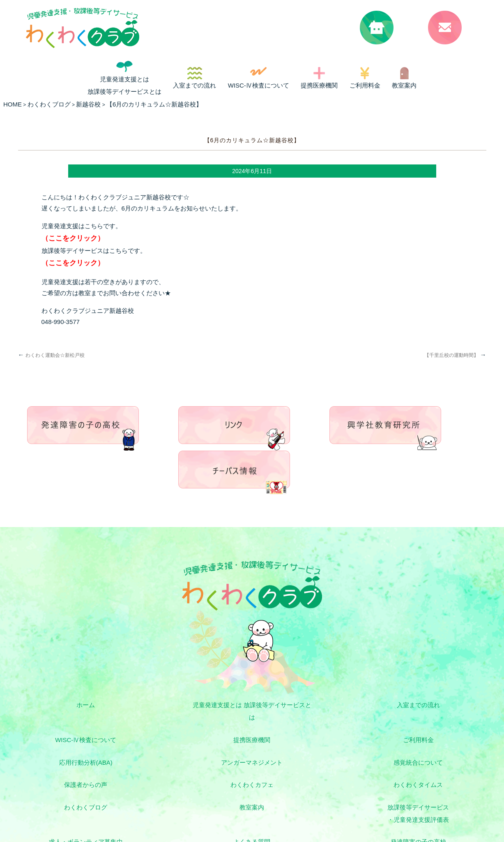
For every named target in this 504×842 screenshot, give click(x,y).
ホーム (79, 660)
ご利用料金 (365, 85)
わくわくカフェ (310, 715)
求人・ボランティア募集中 (424, 737)
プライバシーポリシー (424, 792)
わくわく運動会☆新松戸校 (51, 355)
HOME (13, 104)
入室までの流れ (194, 85)
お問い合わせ (252, 792)
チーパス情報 (424, 770)
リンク (79, 792)
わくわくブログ (79, 737)
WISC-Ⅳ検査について (259, 85)
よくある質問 (80, 770)
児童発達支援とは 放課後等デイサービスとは (124, 85)
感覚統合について (80, 715)
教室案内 (404, 85)
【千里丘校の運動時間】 (455, 355)
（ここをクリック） (73, 238)
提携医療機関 (319, 85)
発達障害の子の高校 (194, 770)
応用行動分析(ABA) (309, 694)
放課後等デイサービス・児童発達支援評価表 (309, 743)
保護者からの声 (194, 715)
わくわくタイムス (424, 715)
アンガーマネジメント (424, 694)
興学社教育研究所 (309, 770)
